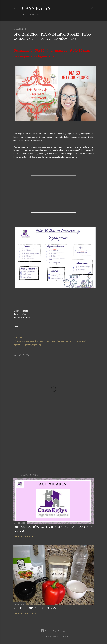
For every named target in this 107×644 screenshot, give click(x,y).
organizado (18, 345)
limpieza (60, 341)
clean (28, 341)
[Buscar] (92, 8)
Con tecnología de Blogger (53, 631)
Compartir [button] (18, 337)
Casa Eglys (36, 8)
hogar (41, 341)
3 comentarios (30, 613)
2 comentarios (30, 536)
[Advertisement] (53, 447)
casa (23, 341)
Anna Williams (62, 636)
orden (67, 341)
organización (82, 341)
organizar (27, 345)
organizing (37, 345)
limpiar (53, 341)
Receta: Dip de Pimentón (35, 608)
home (47, 341)
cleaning (34, 341)
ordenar (73, 341)
